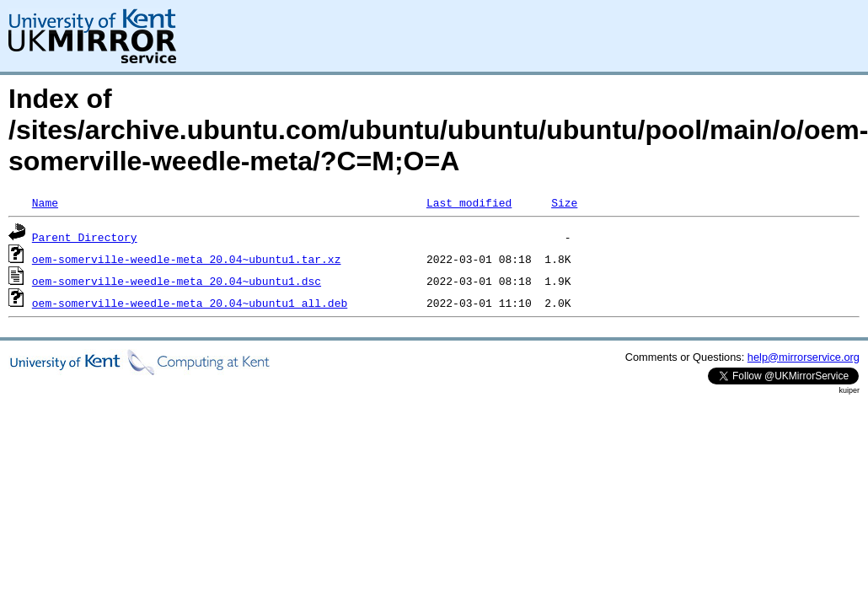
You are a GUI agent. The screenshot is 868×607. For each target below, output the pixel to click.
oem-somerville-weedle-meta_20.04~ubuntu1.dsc (177, 281)
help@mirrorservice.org (804, 357)
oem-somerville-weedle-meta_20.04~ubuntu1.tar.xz (187, 259)
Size (564, 202)
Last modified (469, 202)
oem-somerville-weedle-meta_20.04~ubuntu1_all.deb (190, 303)
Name (45, 202)
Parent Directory (85, 237)
